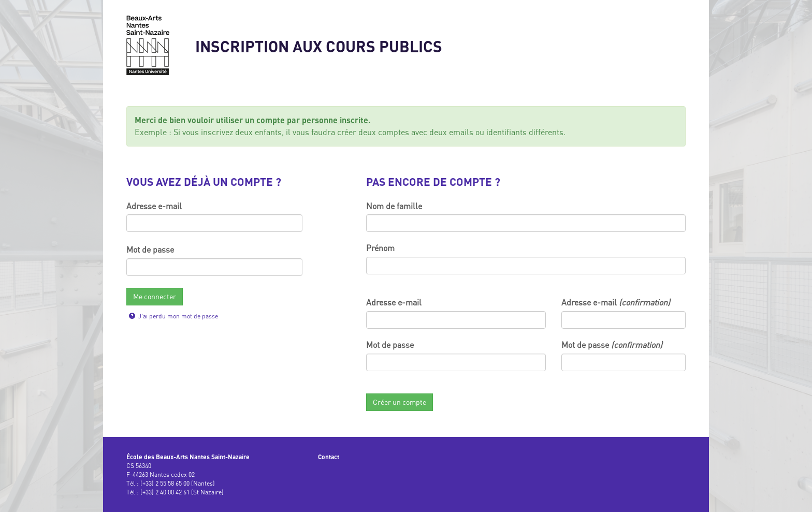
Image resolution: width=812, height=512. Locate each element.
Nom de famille (394, 206)
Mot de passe (150, 250)
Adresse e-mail (154, 206)
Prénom (380, 248)
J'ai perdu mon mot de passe (173, 316)
